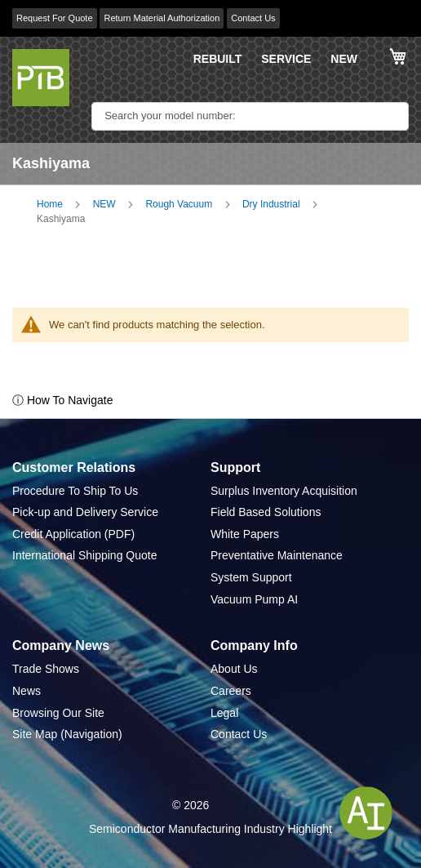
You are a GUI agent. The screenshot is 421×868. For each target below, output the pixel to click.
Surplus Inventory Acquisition (284, 491)
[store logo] (41, 78)
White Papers (245, 534)
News (27, 691)
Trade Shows (46, 669)
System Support (251, 577)
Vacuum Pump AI (254, 599)
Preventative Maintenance (277, 555)
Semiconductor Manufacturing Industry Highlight (210, 829)
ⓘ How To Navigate (62, 400)
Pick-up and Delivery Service (85, 512)
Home (50, 204)
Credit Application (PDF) (73, 534)
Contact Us (253, 18)
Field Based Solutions (266, 512)
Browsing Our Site (58, 713)
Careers (231, 691)
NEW (344, 59)
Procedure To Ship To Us (75, 491)
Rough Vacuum (179, 204)
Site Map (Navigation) (67, 734)
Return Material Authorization (162, 18)
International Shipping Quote (84, 555)
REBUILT (218, 59)
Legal (224, 713)
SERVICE (286, 59)
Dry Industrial (271, 204)
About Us (234, 669)
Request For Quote (55, 18)
